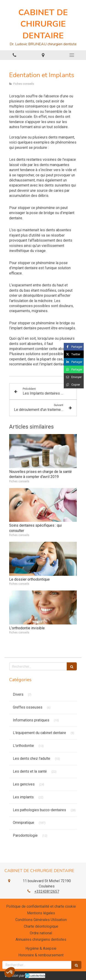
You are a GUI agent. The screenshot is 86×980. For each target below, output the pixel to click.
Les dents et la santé (30, 771)
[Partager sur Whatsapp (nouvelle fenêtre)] (74, 369)
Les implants (23, 797)
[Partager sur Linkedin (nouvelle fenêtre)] (74, 362)
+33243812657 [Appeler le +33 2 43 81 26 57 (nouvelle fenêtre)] (47, 891)
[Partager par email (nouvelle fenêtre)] (74, 377)
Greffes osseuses (28, 707)
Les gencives (24, 784)
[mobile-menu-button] (72, 55)
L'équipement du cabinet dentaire (39, 733)
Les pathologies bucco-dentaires (39, 810)
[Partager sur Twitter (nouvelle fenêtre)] (74, 354)
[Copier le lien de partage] (74, 385)
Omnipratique (24, 823)
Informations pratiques (31, 720)
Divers (18, 694)
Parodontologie (25, 835)
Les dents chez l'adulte (32, 758)
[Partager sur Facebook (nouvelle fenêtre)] (74, 347)
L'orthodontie (23, 746)
